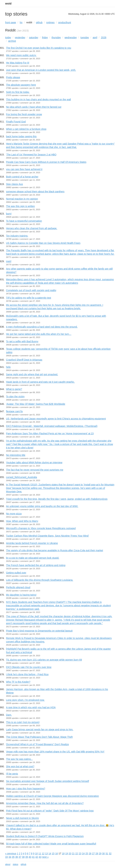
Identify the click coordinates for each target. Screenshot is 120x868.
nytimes (50, 22)
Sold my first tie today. (18, 92)
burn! (9, 214)
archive (12, 41)
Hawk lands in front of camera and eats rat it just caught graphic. (40, 382)
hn (21, 22)
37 (20, 857)
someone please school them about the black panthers (35, 192)
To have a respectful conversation (24, 221)
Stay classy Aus (14, 184)
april (95, 37)
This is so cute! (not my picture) (23, 722)
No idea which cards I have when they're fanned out (34, 107)
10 (36, 853)
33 (7, 857)
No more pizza (14, 514)
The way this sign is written (20, 206)
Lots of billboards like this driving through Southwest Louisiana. (40, 580)
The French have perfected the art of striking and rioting (36, 565)
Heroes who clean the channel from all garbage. (32, 228)
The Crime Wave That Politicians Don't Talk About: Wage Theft (39, 737)
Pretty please (13, 77)
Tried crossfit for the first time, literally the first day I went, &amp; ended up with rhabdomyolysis (57, 499)
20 (70, 853)
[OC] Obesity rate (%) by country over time (29, 667)
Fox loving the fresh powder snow (24, 114)
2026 (104, 37)
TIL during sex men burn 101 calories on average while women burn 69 (44, 660)
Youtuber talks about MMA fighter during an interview (34, 462)
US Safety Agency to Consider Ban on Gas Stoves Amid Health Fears (43, 243)
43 (40, 857)
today (8, 37)
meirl (9, 261)
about (8, 864)
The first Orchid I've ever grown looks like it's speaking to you (39, 48)
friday (45, 37)
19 (67, 853)
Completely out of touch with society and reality (31, 290)
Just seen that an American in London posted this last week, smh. (41, 70)
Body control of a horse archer (22, 177)
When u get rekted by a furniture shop (26, 129)
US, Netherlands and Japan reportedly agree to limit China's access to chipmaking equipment (56, 419)
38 (23, 857)
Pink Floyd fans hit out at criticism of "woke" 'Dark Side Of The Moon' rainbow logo (50, 811)
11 (40, 853)
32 (110, 853)
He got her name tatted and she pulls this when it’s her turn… (39, 334)
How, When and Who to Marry (22, 521)
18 (63, 853)
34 (10, 857)
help (8, 367)
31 (107, 853)
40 (30, 857)
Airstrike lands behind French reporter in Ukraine (32, 543)
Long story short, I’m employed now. (25, 700)
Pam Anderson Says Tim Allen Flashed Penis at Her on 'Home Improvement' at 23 (50, 433)
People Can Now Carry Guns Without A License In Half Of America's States (46, 162)
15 (53, 853)
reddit (29, 22)
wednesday (71, 37)
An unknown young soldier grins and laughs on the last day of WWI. (42, 506)
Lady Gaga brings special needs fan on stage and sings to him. (40, 729)
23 (80, 853)
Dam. (9, 715)
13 (46, 853)
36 (17, 857)
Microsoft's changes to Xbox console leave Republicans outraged (41, 528)
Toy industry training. (17, 236)
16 (56, 853)
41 (33, 857)
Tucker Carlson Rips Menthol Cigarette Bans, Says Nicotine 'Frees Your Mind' (47, 536)
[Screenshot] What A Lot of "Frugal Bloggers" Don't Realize (37, 744)
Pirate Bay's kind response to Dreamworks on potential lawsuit (39, 631)
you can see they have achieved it (24, 169)
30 (103, 853)
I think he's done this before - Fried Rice (27, 674)
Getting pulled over (16, 573)
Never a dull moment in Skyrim (22, 818)
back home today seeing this (21, 136)
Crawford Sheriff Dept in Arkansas (24, 360)
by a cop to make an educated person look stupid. (33, 558)
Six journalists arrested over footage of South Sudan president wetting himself (48, 781)
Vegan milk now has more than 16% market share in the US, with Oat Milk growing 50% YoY (55, 752)
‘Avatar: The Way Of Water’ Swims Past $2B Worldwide (36, 404)
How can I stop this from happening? (26, 789)
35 (13, 857)
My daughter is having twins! (21, 595)
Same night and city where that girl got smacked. (32, 374)
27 (93, 853)
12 (43, 853)
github (39, 22)
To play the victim (15, 397)
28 (97, 853)
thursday (56, 37)
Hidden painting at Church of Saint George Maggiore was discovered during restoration (52, 796)
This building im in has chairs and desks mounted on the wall (38, 99)
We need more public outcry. (21, 55)
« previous (11, 853)
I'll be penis (12, 774)
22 (77, 853)
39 (27, 857)
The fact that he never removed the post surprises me (35, 470)
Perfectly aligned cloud (18, 587)
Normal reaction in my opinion (22, 199)
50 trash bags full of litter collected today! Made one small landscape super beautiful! (51, 844)
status (15, 864)
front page (11, 22)
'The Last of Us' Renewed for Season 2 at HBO (31, 155)
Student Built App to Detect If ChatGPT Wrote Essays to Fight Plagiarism (45, 836)
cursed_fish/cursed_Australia (22, 477)
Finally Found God (16, 122)
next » (45, 857)
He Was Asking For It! (18, 63)
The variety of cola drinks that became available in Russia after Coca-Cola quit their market (54, 550)
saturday (34, 37)
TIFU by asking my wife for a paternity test (28, 298)
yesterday (20, 37)
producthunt (65, 22)
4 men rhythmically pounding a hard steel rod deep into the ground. (42, 327)
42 (37, 857)
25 (87, 853)
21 (73, 853)
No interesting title (16, 455)
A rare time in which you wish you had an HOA (31, 707)
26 (90, 853)
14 (50, 853)
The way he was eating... (19, 759)
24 (83, 853)
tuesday (85, 37)
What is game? (14, 389)
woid (8, 4)
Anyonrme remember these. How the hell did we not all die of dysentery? (45, 803)
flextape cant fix (14, 411)
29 (100, 853)
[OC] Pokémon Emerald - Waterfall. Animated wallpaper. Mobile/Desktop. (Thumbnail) (52, 426)
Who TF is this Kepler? (18, 682)
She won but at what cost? (20, 766)
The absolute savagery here (21, 85)
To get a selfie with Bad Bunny (22, 341)
